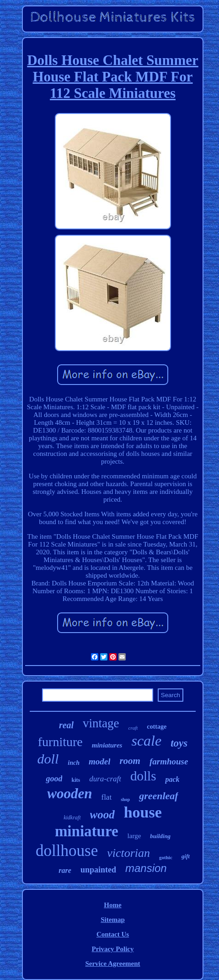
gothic (166, 857)
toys (179, 743)
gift (186, 856)
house (143, 812)
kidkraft (72, 818)
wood (102, 815)
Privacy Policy (112, 949)
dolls (143, 776)
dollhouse (67, 851)
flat (106, 797)
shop (125, 799)
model (100, 761)
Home (112, 905)
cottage (157, 727)
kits (76, 780)
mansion (146, 868)
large (134, 836)
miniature (87, 831)
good (54, 779)
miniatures (107, 745)
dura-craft (105, 779)
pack (172, 779)
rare (65, 870)
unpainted (98, 870)
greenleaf (159, 796)
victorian (128, 853)
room (130, 761)
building (160, 836)
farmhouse (169, 761)
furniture (60, 742)
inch (74, 763)
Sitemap (113, 920)
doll (48, 759)
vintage (101, 723)
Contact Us (113, 934)
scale (146, 741)
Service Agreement (112, 964)
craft (133, 728)
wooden (69, 793)
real (66, 725)
